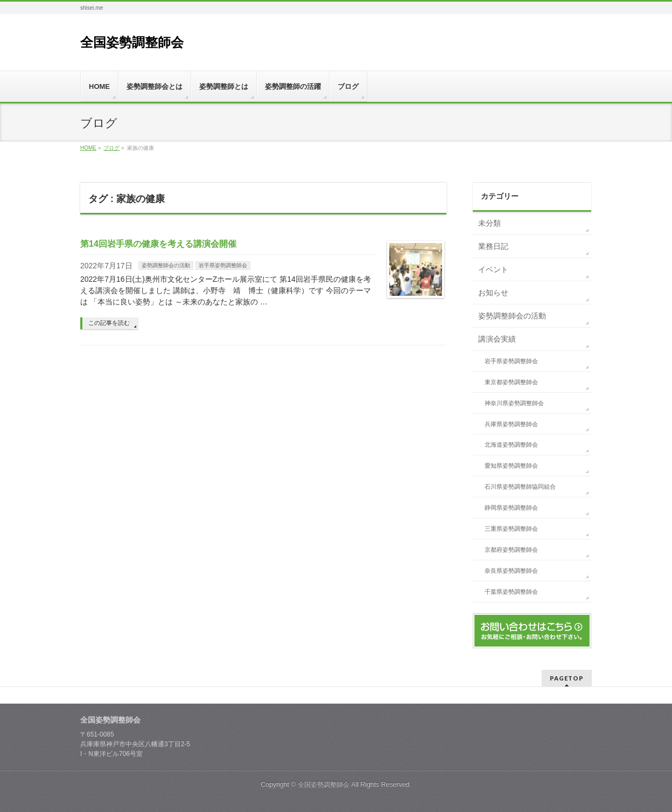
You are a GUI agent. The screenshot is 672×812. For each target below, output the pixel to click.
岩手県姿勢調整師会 (223, 265)
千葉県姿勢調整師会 (511, 592)
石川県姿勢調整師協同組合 (520, 487)
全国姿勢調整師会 (132, 42)
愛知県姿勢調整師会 (511, 466)
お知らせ (493, 293)
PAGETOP (567, 678)
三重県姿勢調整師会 (511, 529)
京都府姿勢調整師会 (511, 550)
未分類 (489, 223)
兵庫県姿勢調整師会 (511, 424)
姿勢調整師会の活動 (166, 265)
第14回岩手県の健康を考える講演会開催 (158, 244)
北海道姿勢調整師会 (511, 445)
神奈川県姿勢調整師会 (514, 403)
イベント (493, 269)
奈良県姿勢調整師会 (511, 571)
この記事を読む (109, 323)
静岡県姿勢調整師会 (511, 508)
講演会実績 (497, 339)
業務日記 (493, 246)
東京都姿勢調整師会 (511, 382)
